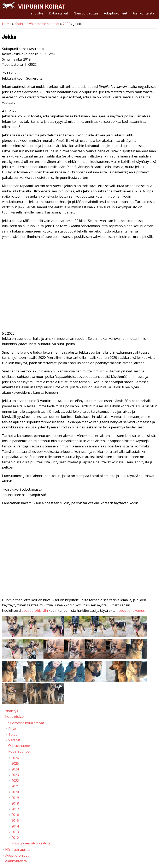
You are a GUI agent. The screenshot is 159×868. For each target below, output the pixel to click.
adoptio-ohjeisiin (35, 610)
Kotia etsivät (58, 13)
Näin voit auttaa (86, 13)
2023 (15, 775)
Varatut (14, 740)
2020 (15, 792)
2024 (15, 769)
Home (7, 24)
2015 (15, 820)
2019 (15, 798)
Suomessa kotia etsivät (26, 723)
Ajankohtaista (143, 13)
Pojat (12, 729)
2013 (15, 832)
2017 (15, 809)
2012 (15, 838)
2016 (15, 815)
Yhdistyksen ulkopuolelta (31, 843)
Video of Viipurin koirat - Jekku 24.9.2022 (79, 286)
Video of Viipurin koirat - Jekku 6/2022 (79, 552)
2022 (66, 24)
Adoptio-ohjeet (116, 13)
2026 (15, 758)
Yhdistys (37, 13)
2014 (15, 826)
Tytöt (13, 734)
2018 (15, 803)
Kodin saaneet (48, 24)
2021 (15, 786)
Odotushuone (19, 746)
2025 (15, 763)
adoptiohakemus (132, 610)
